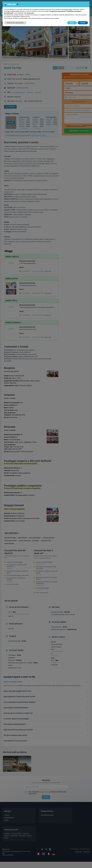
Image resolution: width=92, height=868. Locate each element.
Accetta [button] (83, 23)
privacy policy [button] (68, 10)
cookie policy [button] (30, 13)
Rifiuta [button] (72, 23)
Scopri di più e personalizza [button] (15, 23)
